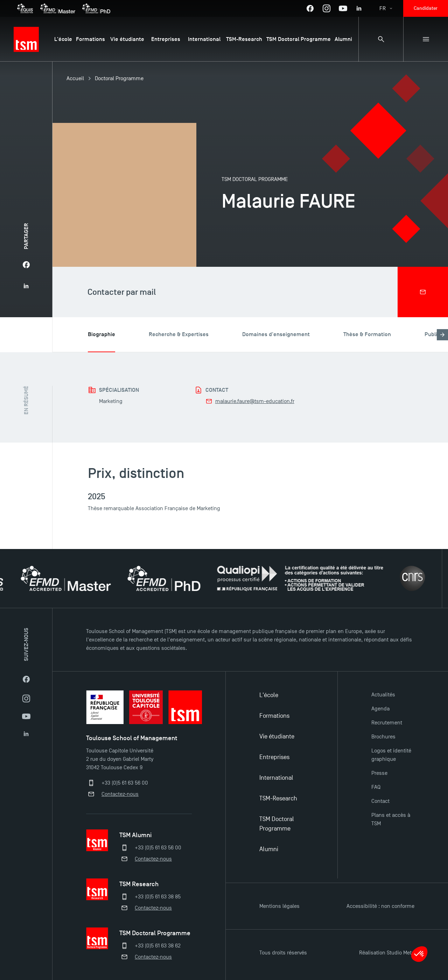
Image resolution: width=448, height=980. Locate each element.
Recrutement (387, 723)
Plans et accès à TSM (391, 819)
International (276, 778)
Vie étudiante (277, 736)
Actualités (383, 695)
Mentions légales (279, 906)
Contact (380, 801)
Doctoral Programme (119, 78)
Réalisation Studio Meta (387, 953)
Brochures (383, 737)
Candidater (426, 8)
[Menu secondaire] (426, 39)
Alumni (269, 849)
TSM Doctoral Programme (277, 824)
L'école (269, 695)
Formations (274, 716)
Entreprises (274, 757)
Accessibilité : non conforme (380, 906)
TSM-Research (278, 798)
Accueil (75, 78)
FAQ (376, 787)
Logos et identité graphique (391, 755)
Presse (379, 773)
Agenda (380, 709)
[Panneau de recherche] (381, 39)
